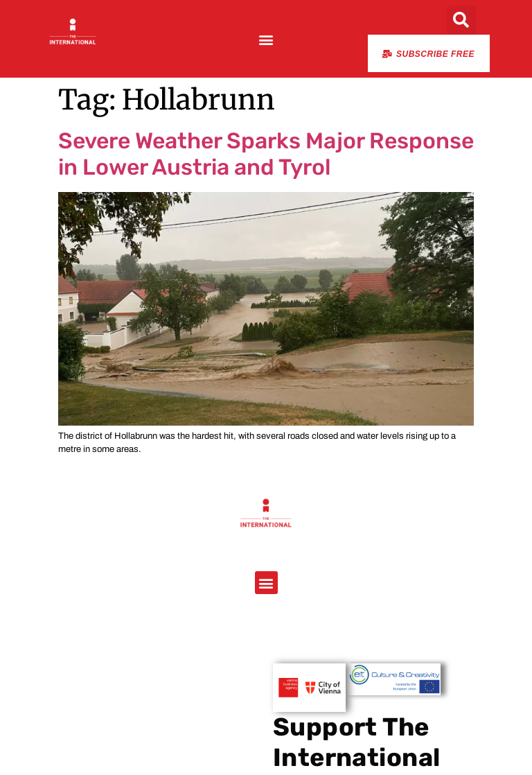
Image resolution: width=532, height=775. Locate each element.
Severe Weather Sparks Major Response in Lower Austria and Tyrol (266, 154)
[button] (266, 39)
